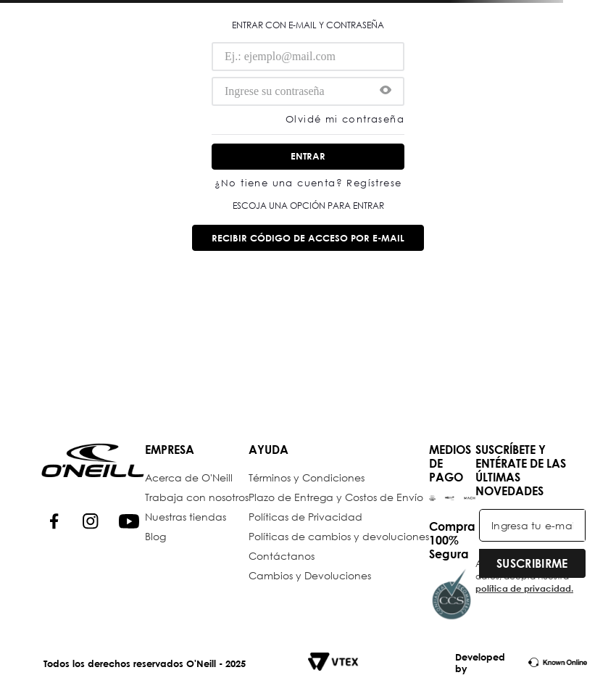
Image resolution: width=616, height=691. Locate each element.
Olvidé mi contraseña (345, 120)
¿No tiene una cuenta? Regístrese (308, 184)
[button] (386, 91)
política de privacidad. (524, 588)
